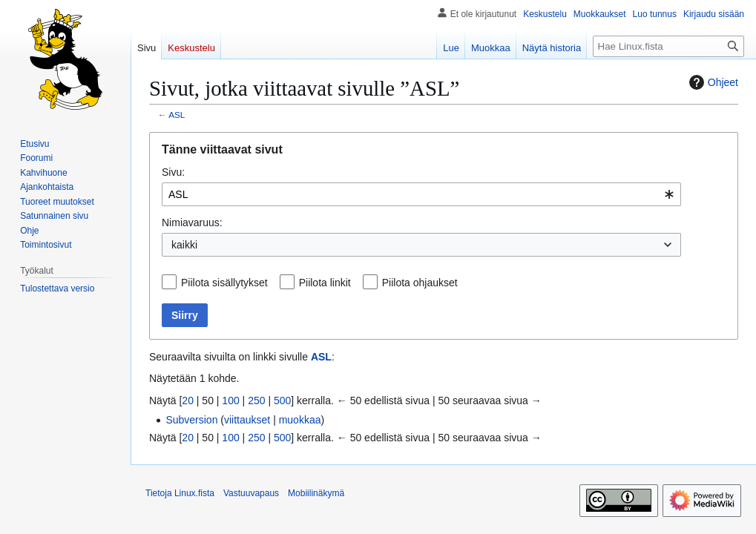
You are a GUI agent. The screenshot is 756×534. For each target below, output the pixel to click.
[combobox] (421, 194)
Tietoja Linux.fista (180, 493)
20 (188, 400)
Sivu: (173, 172)
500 (282, 400)
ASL (177, 115)
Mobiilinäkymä (316, 493)
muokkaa (300, 420)
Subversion (191, 420)
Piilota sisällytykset (224, 283)
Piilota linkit (325, 283)
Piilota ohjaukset (420, 283)
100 (230, 400)
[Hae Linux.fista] (668, 46)
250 (256, 400)
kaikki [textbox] (184, 245)
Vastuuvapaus (251, 493)
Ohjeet (712, 82)
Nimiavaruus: (192, 222)
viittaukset (247, 420)
